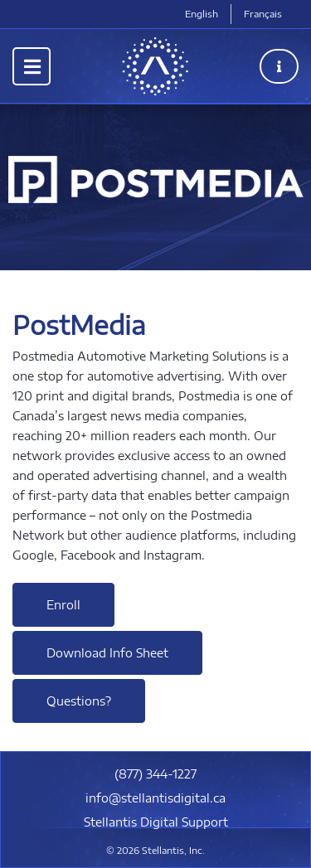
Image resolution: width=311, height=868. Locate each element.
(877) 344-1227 (155, 774)
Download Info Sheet (107, 653)
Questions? (79, 701)
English (202, 14)
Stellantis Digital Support (156, 822)
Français (263, 14)
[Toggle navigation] (32, 66)
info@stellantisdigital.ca (155, 798)
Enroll (63, 605)
